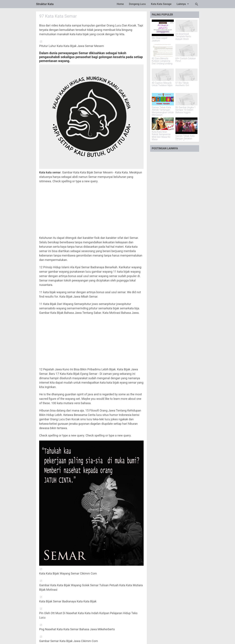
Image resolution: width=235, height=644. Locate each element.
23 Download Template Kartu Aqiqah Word (183, 37)
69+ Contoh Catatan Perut (186, 60)
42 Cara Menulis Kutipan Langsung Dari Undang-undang (162, 61)
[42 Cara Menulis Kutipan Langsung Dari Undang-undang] (163, 50)
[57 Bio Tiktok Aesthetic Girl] (186, 75)
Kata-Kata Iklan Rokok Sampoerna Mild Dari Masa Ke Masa (161, 136)
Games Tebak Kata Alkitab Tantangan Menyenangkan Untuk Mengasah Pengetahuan (163, 113)
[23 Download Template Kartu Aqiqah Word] (186, 26)
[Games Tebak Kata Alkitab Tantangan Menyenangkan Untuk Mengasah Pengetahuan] (163, 99)
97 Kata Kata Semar (58, 16)
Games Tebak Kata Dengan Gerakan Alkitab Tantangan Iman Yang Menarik (185, 140)
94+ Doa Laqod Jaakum (159, 39)
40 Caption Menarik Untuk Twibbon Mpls (162, 84)
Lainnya (183, 4)
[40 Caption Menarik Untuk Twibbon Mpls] (163, 75)
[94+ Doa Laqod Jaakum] (163, 28)
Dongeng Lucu (137, 4)
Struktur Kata (45, 4)
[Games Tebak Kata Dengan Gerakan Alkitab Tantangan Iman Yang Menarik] (186, 126)
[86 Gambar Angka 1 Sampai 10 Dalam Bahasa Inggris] (186, 99)
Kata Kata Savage (161, 4)
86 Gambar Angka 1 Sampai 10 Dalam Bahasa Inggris (185, 110)
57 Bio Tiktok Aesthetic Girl (182, 84)
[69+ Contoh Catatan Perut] (186, 50)
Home (120, 4)
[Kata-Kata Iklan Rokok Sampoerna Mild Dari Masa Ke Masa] (163, 124)
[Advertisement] (91, 209)
